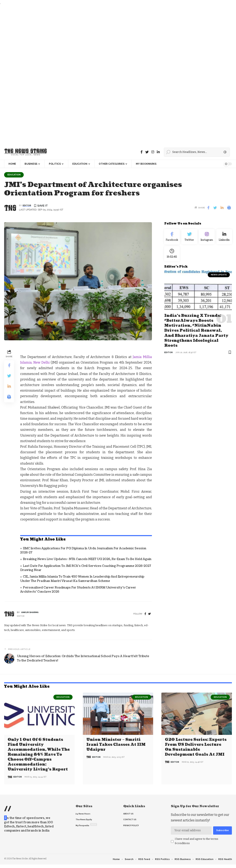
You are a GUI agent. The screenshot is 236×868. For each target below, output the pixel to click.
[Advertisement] (117, 75)
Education (15, 175)
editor (27, 206)
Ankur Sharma (30, 613)
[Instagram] (207, 237)
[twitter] (150, 614)
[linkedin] (158, 152)
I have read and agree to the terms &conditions (197, 841)
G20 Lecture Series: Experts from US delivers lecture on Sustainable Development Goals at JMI (196, 747)
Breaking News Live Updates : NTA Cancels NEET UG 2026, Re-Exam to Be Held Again (87, 560)
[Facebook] (142, 152)
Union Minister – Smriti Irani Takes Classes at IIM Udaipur (116, 745)
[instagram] (153, 152)
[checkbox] (172, 841)
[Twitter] (147, 152)
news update (219, 277)
